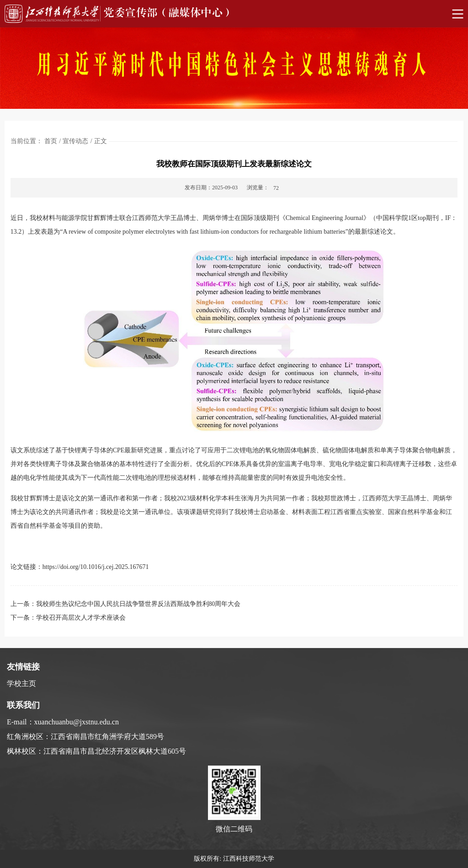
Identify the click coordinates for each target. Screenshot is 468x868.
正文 (101, 141)
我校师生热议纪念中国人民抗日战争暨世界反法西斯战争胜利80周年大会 (138, 604)
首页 (51, 141)
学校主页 (21, 683)
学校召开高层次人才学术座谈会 (81, 618)
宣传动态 (75, 141)
